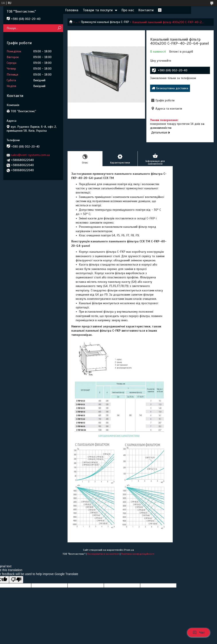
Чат (199, 633)
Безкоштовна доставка (172, 88)
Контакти (146, 10)
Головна (72, 10)
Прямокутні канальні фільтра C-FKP (105, 22)
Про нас (128, 10)
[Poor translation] (16, 580)
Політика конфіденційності (138, 554)
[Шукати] (59, 28)
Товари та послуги (98, 10)
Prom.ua (129, 550)
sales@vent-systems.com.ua (30, 155)
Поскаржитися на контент (103, 554)
